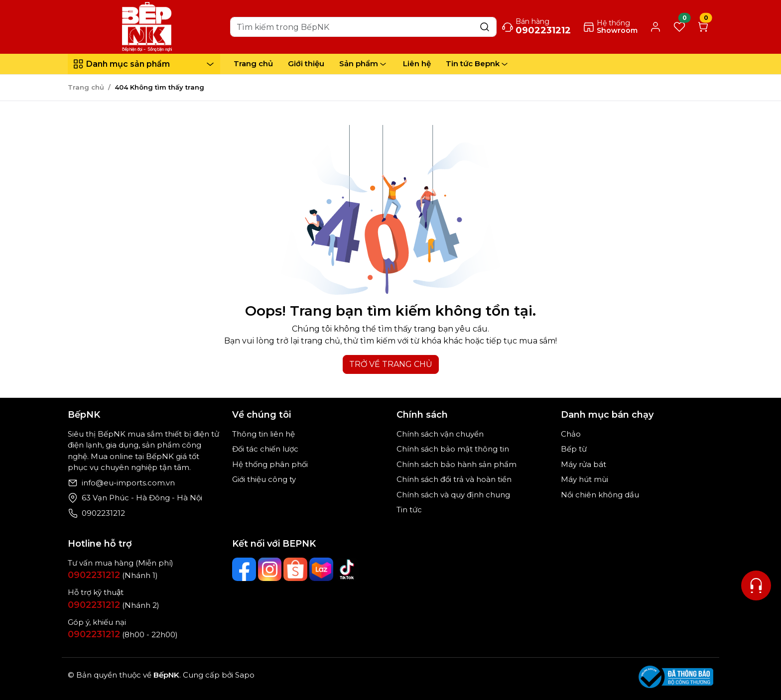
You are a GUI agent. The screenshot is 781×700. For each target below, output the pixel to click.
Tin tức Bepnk (478, 64)
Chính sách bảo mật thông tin (453, 449)
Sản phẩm (364, 64)
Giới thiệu (306, 63)
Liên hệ (417, 63)
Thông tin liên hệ (263, 434)
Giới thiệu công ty (264, 479)
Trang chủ (253, 63)
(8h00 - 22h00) (123, 635)
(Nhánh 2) (114, 605)
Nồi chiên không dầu (600, 495)
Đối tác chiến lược (265, 449)
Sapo (244, 675)
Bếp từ (574, 449)
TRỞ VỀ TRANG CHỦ (391, 364)
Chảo (571, 434)
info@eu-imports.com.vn (128, 483)
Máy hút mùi (585, 479)
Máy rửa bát (584, 464)
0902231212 (103, 513)
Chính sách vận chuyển (440, 434)
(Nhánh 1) (113, 575)
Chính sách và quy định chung (453, 495)
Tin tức (409, 510)
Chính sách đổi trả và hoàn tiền (454, 479)
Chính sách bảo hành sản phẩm (456, 464)
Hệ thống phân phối (270, 464)
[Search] (363, 27)
